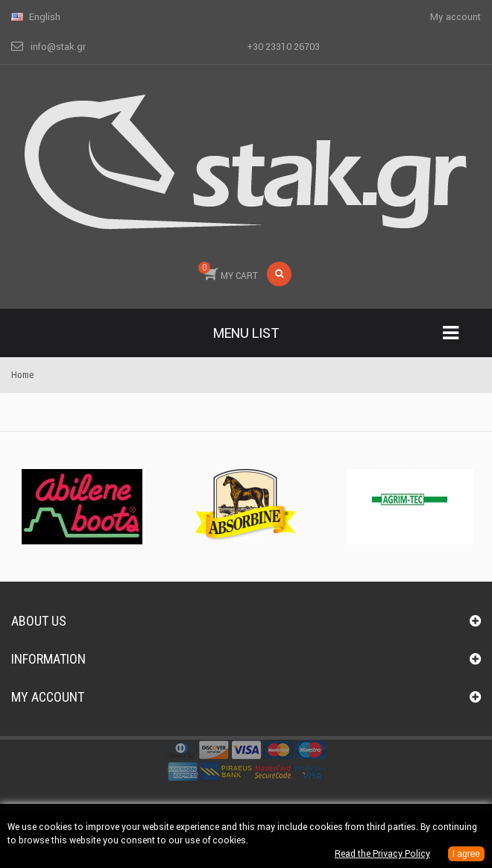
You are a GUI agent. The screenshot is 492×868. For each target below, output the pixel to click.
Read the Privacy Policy (382, 853)
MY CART (228, 271)
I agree (466, 854)
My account (48, 697)
